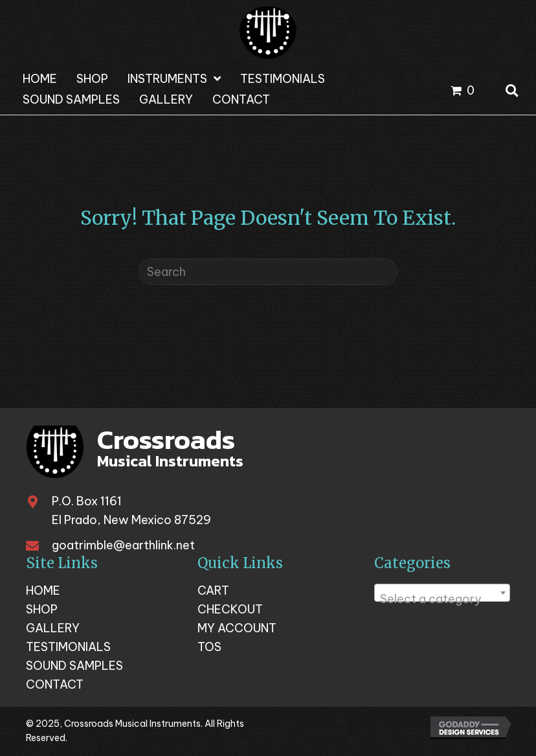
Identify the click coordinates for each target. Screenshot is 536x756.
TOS (209, 647)
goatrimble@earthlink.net (123, 545)
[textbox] (442, 599)
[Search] (268, 272)
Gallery (53, 628)
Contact (55, 685)
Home (43, 591)
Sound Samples (74, 666)
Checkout (230, 610)
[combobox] (442, 593)
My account (237, 628)
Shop (42, 610)
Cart (213, 591)
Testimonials (68, 647)
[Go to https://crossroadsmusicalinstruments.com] (136, 452)
